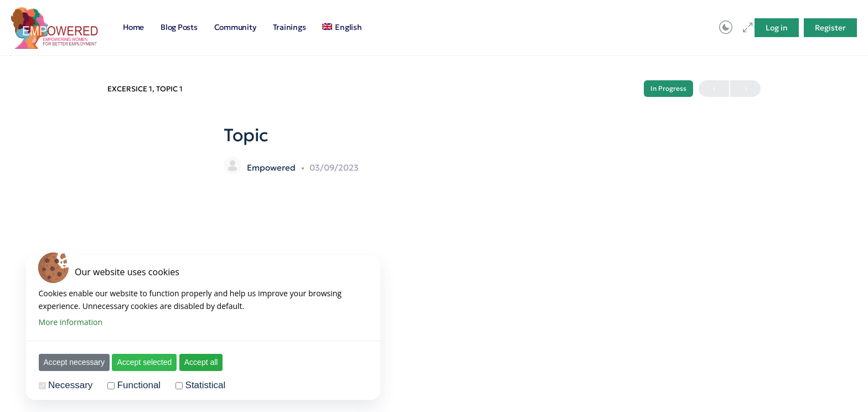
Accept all (201, 362)
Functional (139, 385)
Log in (777, 28)
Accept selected (144, 362)
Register (830, 28)
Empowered (272, 168)
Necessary (70, 385)
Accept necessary (74, 362)
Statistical (206, 385)
